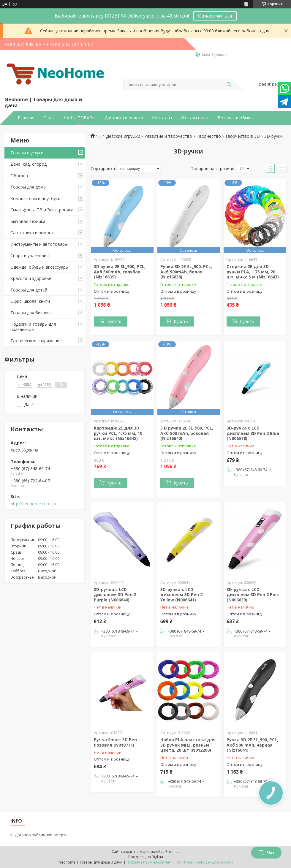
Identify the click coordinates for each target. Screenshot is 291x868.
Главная (26, 118)
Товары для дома (28, 187)
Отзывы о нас (195, 118)
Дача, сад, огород (29, 164)
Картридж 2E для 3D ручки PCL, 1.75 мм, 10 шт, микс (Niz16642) (118, 433)
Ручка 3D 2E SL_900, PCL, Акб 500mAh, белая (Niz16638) (186, 272)
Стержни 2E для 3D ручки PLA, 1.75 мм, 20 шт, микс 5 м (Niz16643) (253, 272)
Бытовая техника (28, 221)
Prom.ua (173, 852)
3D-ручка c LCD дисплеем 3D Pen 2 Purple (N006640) (115, 595)
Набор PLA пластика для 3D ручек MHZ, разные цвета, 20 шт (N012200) (188, 745)
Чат (266, 853)
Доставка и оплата (124, 118)
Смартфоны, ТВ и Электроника (42, 210)
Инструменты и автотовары (39, 244)
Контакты (162, 118)
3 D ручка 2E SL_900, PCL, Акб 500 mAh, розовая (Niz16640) (187, 433)
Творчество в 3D (242, 136)
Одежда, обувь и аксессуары (39, 267)
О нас (49, 118)
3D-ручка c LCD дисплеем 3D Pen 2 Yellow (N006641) (181, 595)
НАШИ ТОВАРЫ (80, 118)
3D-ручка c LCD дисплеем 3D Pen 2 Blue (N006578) (253, 433)
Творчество (209, 136)
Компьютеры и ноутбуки (35, 198)
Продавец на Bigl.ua (146, 857)
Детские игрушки (123, 136)
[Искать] (229, 85)
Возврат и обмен (235, 118)
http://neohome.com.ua (33, 504)
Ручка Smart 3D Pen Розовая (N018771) (115, 742)
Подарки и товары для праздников (33, 327)
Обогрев (19, 176)
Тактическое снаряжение (36, 341)
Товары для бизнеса (31, 313)
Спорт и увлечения (30, 255)
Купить (114, 321)
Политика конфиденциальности (204, 862)
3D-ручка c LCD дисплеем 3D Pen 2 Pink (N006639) (253, 595)
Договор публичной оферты (42, 835)
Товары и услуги (27, 153)
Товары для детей (29, 290)
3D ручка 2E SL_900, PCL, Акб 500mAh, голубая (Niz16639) (120, 272)
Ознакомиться (215, 16)
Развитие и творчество (168, 136)
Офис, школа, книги (30, 301)
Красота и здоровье (31, 278)
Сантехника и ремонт (32, 233)
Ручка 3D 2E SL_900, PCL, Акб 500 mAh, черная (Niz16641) (252, 745)
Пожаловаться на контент (149, 862)
